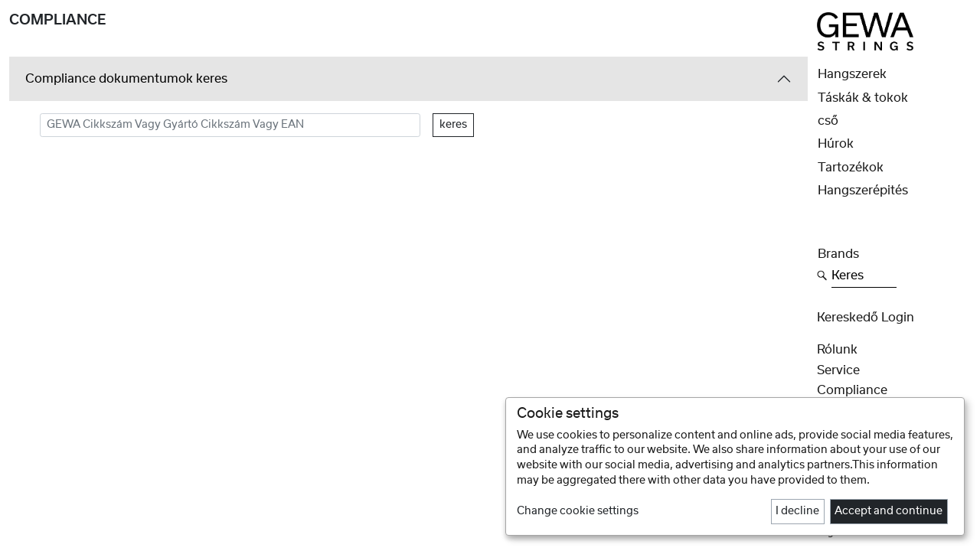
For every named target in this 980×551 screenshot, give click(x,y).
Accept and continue (889, 511)
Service (838, 370)
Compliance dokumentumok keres (126, 79)
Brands (838, 254)
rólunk (837, 350)
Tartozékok (851, 168)
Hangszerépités (863, 191)
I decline (797, 511)
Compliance (852, 390)
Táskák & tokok (863, 98)
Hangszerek (852, 74)
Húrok (836, 144)
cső (828, 121)
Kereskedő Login (866, 318)
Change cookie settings (578, 511)
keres (453, 125)
